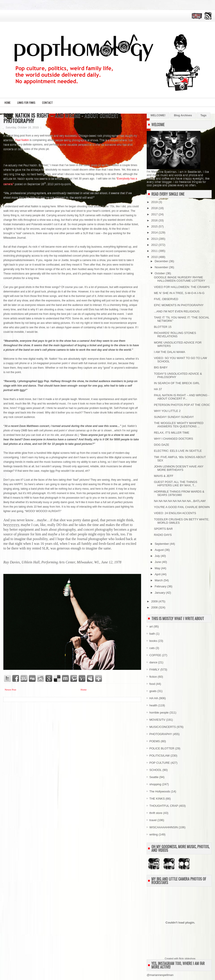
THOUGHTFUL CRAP (164, 806)
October (160, 273)
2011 (155, 251)
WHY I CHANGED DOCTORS (173, 439)
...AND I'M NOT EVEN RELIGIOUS (177, 311)
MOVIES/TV (157, 720)
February (161, 586)
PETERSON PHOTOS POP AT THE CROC (182, 405)
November (162, 267)
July (158, 556)
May (158, 568)
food (152, 684)
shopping (155, 784)
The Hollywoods (160, 791)
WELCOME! (158, 115)
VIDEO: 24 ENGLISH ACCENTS (175, 513)
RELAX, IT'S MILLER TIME (172, 433)
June (158, 562)
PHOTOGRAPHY (161, 734)
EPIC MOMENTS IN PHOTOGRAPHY (179, 305)
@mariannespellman (160, 975)
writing (154, 834)
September (162, 544)
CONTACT (47, 103)
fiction (153, 677)
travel (153, 820)
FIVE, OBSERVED (166, 299)
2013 (155, 239)
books (153, 641)
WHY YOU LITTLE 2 (167, 411)
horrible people (159, 713)
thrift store (156, 813)
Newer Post (10, 690)
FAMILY (154, 670)
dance (153, 662)
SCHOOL (156, 770)
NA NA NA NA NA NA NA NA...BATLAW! (180, 501)
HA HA (154, 698)
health (153, 705)
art (151, 626)
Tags (203, 115)
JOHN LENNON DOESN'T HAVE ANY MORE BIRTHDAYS (179, 468)
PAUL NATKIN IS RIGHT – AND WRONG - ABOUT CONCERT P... (182, 397)
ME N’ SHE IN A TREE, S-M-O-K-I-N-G (179, 293)
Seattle (154, 777)
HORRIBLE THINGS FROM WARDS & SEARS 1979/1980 (179, 493)
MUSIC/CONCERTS (163, 727)
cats (152, 648)
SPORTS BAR (163, 529)
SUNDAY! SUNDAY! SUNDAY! (174, 417)
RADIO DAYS (163, 535)
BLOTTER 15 (163, 327)
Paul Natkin (22, 140)
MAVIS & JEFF (163, 476)
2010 (155, 257)
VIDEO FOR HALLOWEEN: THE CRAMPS (182, 287)
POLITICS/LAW (160, 756)
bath (152, 634)
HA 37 (158, 389)
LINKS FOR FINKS (26, 103)
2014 (155, 233)
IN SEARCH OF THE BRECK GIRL (177, 383)
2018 (155, 208)
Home (8, 103)
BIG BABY (161, 367)
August (160, 550)
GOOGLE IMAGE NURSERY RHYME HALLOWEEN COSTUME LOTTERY (180, 279)
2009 (155, 601)
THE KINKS (157, 799)
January (160, 593)
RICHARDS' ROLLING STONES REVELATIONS (175, 335)
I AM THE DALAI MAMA (169, 352)
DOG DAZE (161, 445)
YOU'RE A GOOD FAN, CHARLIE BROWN (182, 507)
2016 (155, 220)
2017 (155, 214)
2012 (155, 245)
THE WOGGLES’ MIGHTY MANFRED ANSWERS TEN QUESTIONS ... (179, 425)
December (162, 261)
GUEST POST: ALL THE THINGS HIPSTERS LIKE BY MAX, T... (175, 484)
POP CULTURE (160, 763)
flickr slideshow (187, 958)
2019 (155, 202)
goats (153, 691)
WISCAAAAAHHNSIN (164, 827)
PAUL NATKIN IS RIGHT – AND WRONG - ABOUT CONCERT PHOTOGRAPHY (61, 118)
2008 (155, 607)
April (158, 574)
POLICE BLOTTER (162, 748)
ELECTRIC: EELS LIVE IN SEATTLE (178, 451)
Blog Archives (183, 115)
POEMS (155, 741)
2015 (155, 226)
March (159, 580)
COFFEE (155, 655)
